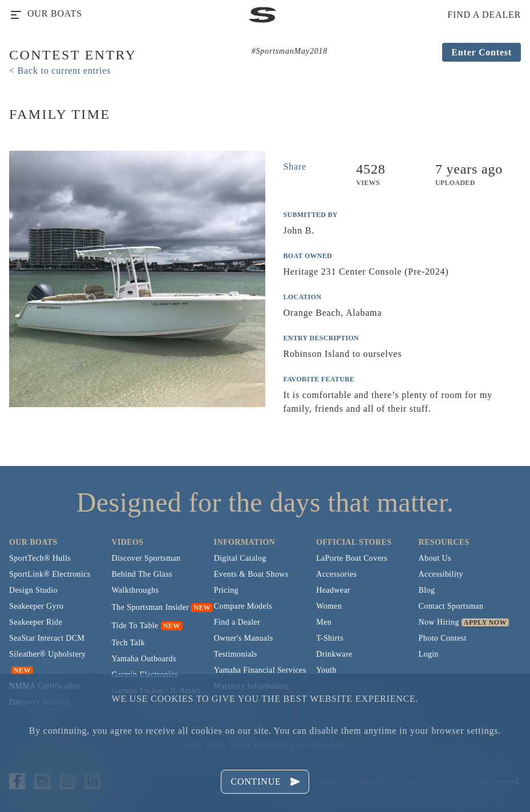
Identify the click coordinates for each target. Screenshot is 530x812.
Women (329, 606)
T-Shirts (330, 638)
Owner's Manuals (244, 638)
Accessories (336, 574)
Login (429, 654)
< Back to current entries (60, 71)
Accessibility (441, 574)
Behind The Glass (141, 574)
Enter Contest (482, 52)
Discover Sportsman (146, 558)
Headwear (333, 590)
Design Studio (33, 590)
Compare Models (243, 606)
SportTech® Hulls (40, 558)
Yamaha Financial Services (260, 670)
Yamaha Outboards (143, 659)
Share (295, 166)
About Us (435, 558)
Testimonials (236, 654)
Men (324, 622)
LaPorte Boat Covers (352, 558)
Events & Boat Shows (251, 574)
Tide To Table (135, 626)
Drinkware (334, 654)
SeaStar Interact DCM (47, 638)
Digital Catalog (240, 558)
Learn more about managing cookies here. (265, 744)
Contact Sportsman (451, 606)
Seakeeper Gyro (36, 606)
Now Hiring (439, 622)
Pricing (226, 590)
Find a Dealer (237, 622)
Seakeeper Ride (36, 622)
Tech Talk (128, 643)
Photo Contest (443, 638)
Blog (427, 590)
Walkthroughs (135, 590)
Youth (326, 670)
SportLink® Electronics (50, 574)
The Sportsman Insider (150, 607)
